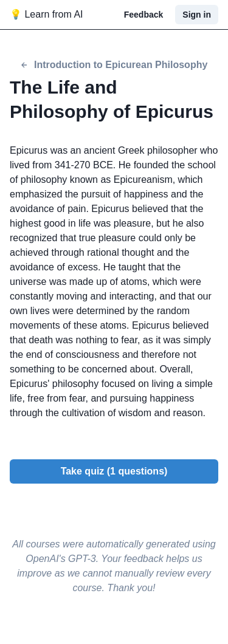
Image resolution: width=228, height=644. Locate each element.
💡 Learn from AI (47, 14)
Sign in (197, 15)
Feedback (144, 15)
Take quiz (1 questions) (114, 471)
